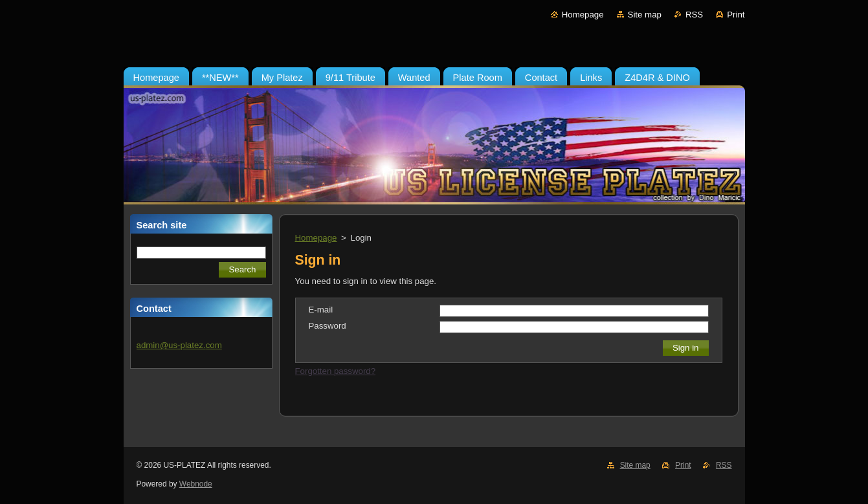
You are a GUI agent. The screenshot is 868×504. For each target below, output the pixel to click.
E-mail (321, 310)
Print (736, 15)
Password (328, 326)
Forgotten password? (336, 371)
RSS (694, 15)
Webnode (196, 484)
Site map (645, 15)
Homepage (583, 15)
